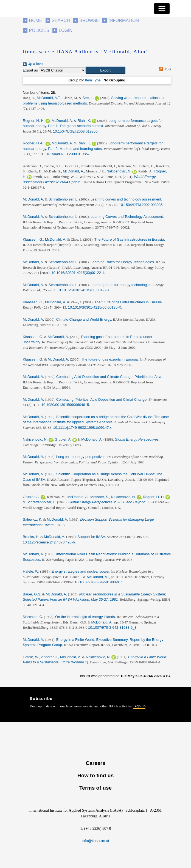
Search (61, 20)
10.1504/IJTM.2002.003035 (141, 205)
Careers (95, 763)
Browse (89, 20)
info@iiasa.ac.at (95, 841)
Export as (30, 70)
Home (36, 20)
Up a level (33, 64)
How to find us (95, 775)
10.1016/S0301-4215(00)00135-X (95, 307)
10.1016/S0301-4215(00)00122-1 (78, 273)
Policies (39, 30)
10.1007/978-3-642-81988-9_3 (112, 627)
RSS (164, 69)
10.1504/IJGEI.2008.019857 (67, 154)
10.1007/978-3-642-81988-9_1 (99, 582)
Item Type (93, 80)
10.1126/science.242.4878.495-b (49, 542)
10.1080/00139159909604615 (65, 405)
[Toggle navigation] (162, 9)
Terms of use (95, 788)
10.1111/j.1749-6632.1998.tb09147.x (82, 428)
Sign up (139, 706)
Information (124, 20)
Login (66, 30)
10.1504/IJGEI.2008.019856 (75, 131)
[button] (106, 70)
